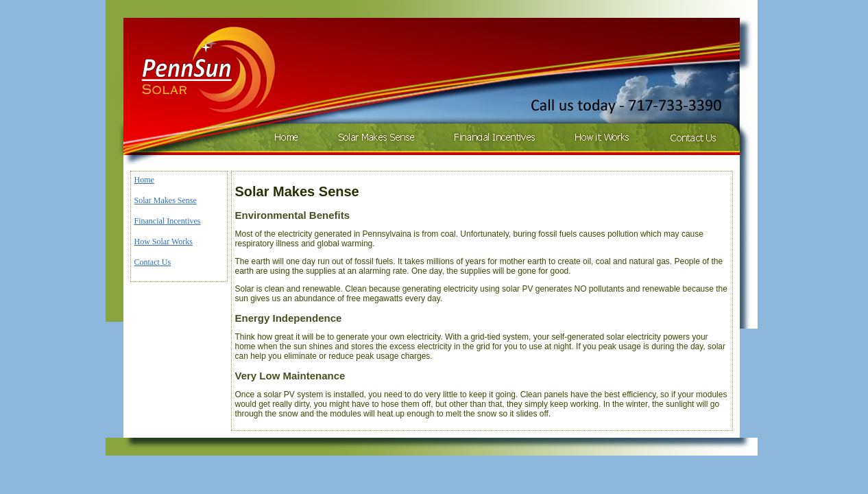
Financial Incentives (168, 221)
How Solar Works (164, 242)
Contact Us (153, 262)
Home (144, 180)
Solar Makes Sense (166, 200)
